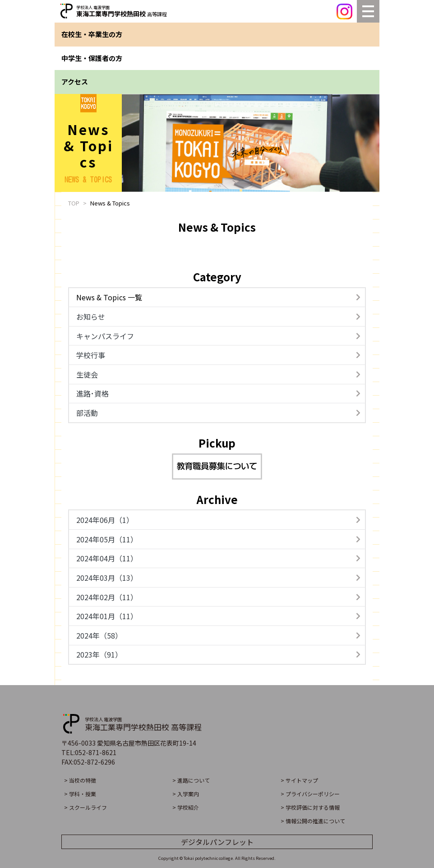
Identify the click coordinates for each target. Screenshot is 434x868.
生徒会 (218, 374)
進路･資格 (218, 393)
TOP (74, 203)
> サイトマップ (299, 780)
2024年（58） (218, 635)
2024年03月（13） (218, 578)
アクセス (75, 82)
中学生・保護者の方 (92, 58)
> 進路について (191, 780)
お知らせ (218, 317)
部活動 (218, 413)
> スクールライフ (85, 807)
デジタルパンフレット (217, 842)
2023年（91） (218, 654)
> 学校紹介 (186, 807)
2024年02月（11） (218, 597)
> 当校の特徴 (80, 780)
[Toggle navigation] (368, 11)
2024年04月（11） (218, 558)
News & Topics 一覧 (218, 297)
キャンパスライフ (218, 336)
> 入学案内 (186, 794)
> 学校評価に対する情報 (310, 807)
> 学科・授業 (80, 794)
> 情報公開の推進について (313, 821)
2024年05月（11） (218, 539)
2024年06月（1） (218, 520)
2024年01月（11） (218, 616)
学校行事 (218, 355)
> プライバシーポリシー (310, 794)
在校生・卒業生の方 (92, 34)
